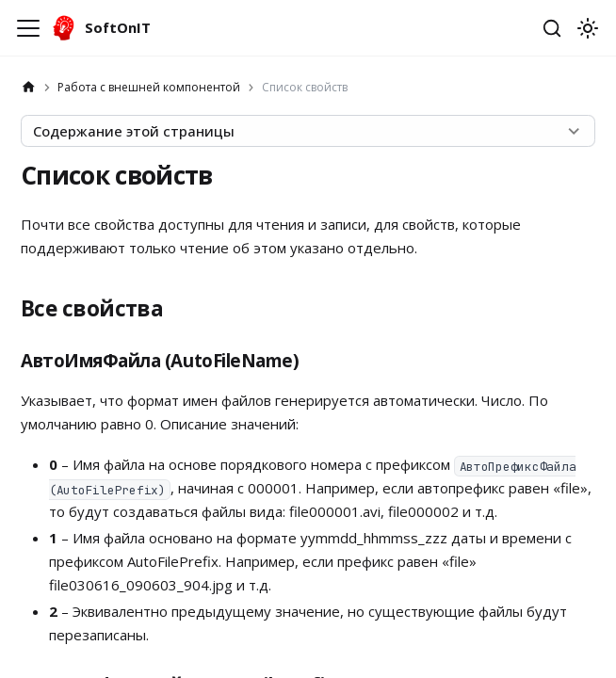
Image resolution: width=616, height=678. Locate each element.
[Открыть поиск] (552, 28)
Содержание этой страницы (134, 131)
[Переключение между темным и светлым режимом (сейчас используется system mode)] (588, 28)
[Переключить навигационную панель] (28, 28)
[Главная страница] (29, 88)
